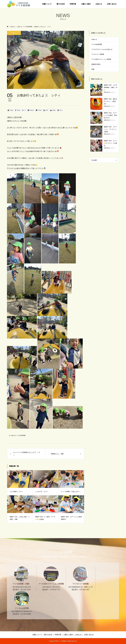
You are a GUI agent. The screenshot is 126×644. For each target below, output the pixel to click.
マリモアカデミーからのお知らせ (102, 49)
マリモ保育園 (63, 552)
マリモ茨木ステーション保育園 (101, 59)
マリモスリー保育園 (98, 54)
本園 (93, 69)
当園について (47, 4)
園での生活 (61, 4)
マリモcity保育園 (21, 435)
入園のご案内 (86, 4)
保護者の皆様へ (96, 64)
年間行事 (73, 4)
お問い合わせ (112, 4)
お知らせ (99, 4)
